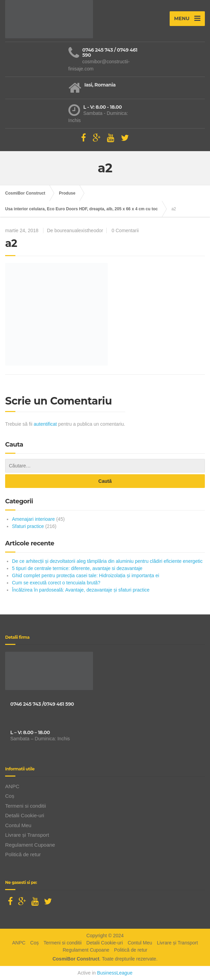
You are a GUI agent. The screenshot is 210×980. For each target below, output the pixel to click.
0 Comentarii (125, 230)
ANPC (12, 786)
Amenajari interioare (33, 519)
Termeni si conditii (25, 806)
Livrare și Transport (27, 835)
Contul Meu (18, 825)
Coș (10, 796)
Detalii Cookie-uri (25, 815)
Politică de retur (23, 854)
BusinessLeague (115, 973)
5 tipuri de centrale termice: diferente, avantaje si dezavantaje (77, 568)
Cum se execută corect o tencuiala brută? (56, 583)
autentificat (45, 424)
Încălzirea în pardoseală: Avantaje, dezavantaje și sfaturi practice (81, 590)
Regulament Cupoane (30, 845)
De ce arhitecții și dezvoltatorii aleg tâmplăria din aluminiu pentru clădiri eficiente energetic (107, 561)
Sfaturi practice (28, 526)
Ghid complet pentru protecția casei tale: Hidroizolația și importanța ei (86, 575)
